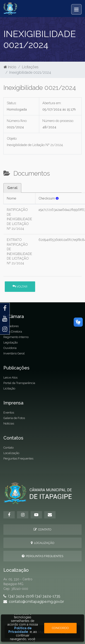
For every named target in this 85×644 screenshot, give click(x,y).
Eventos (9, 413)
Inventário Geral (14, 353)
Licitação (9, 388)
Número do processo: (58, 121)
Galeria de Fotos (14, 418)
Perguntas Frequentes (18, 458)
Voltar (20, 287)
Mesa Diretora (13, 332)
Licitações (30, 67)
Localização (11, 453)
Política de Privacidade (20, 630)
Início (10, 67)
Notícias (9, 423)
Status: (12, 103)
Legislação (11, 342)
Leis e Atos (10, 378)
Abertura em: (52, 103)
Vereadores (11, 326)
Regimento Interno (16, 337)
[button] (57, 198)
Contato (8, 448)
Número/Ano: (17, 121)
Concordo (60, 628)
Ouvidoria (10, 348)
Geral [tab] (12, 188)
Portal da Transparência (19, 383)
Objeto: (12, 138)
